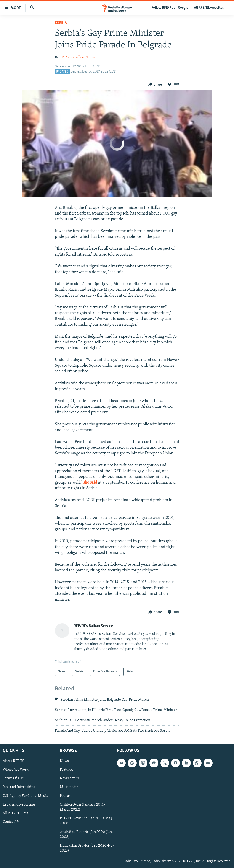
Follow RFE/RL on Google (170, 8)
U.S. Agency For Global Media (25, 796)
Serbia (61, 23)
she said (90, 483)
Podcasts (67, 796)
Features (67, 770)
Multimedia (69, 787)
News (64, 761)
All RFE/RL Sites (16, 813)
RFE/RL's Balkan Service (79, 57)
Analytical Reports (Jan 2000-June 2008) (87, 834)
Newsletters (69, 779)
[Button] (155, 84)
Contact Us (11, 822)
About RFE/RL (14, 761)
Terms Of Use (13, 779)
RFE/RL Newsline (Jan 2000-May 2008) (86, 821)
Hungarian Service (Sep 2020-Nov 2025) (87, 848)
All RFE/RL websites (209, 8)
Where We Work (16, 770)
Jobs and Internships (19, 787)
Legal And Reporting (19, 805)
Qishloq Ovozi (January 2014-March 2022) (82, 807)
